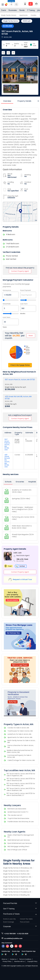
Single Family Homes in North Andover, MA (19, 886)
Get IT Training (20, 909)
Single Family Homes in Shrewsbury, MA (18, 868)
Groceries (20, 482)
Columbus (11, 1)
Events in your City (9, 919)
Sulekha (6, 4)
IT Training (31, 10)
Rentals (22, 10)
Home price (7, 290)
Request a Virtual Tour (22, 579)
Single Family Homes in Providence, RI (17, 892)
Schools (8, 482)
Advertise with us (19, 961)
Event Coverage (9, 922)
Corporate (20, 927)
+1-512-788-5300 (10, 934)
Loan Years (7, 317)
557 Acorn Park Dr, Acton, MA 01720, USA (7, 445)
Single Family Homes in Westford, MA (17, 883)
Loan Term (24, 304)
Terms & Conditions (25, 959)
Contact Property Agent (20, 271)
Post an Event (25, 922)
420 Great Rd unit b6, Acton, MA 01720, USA (7, 461)
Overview (7, 101)
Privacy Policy (7, 961)
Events (4, 10)
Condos (33, 15)
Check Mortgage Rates (20, 365)
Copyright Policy (32, 961)
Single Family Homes (9, 15)
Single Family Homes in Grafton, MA (16, 874)
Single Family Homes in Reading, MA (16, 895)
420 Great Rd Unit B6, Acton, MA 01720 (18, 398)
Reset (31, 336)
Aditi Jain (17, 553)
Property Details (24, 101)
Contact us (13, 959)
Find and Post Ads (20, 903)
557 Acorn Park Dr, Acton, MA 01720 (20, 380)
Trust (8, 566)
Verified (20, 566)
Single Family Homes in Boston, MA (16, 871)
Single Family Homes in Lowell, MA (16, 880)
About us (4, 959)
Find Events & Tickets (20, 914)
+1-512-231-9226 (23, 934)
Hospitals (32, 482)
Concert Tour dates (26, 919)
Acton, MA (9, 384)
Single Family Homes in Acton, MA (16, 889)
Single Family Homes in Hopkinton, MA (17, 877)
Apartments (24, 15)
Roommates (13, 10)
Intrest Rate (7, 304)
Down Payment (25, 290)
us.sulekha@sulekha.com (13, 938)
